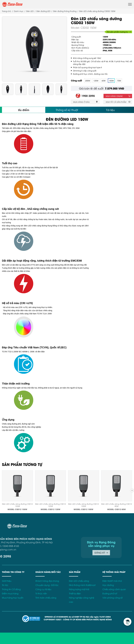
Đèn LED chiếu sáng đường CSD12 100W (83, 505)
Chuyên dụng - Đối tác (47, 585)
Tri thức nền (41, 593)
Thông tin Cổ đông (11, 589)
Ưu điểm (24, 110)
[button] (132, 490)
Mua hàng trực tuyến (13, 598)
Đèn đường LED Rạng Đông (19, 124)
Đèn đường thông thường (65, 11)
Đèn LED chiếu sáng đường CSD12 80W (117, 505)
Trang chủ (6, 11)
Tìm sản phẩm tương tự (119, 32)
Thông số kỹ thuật (67, 110)
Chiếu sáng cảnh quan (114, 589)
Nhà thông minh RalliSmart (82, 585)
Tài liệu (110, 110)
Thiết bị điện (75, 593)
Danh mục (19, 11)
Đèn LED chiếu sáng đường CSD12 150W (17, 505)
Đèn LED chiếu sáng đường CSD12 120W (51, 505)
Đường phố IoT (110, 593)
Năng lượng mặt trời (79, 589)
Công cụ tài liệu (43, 589)
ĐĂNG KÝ (74, 553)
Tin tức (5, 585)
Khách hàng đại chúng (47, 581)
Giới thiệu (7, 581)
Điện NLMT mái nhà (112, 581)
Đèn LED (30, 11)
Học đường (108, 585)
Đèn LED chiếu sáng (79, 581)
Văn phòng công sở (112, 598)
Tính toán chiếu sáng (46, 598)
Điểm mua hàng (10, 593)
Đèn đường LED (43, 11)
